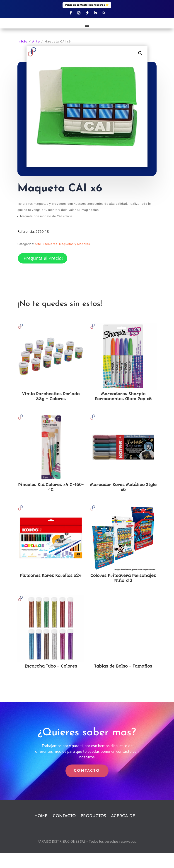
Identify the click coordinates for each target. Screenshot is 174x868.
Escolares (50, 259)
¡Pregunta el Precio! (43, 273)
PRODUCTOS (93, 831)
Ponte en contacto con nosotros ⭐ (87, 5)
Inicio (23, 57)
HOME (41, 831)
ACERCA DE (123, 831)
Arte (36, 57)
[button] (140, 68)
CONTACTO (87, 786)
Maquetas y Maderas (75, 259)
